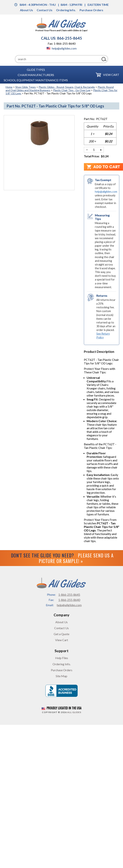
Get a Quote (61, 634)
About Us (26, 10)
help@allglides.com (62, 48)
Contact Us (45, 10)
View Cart (111, 75)
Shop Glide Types (26, 87)
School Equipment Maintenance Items (36, 80)
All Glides (74, 712)
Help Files (62, 658)
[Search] (58, 59)
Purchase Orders (91, 10)
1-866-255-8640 (69, 600)
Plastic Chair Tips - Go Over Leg (72, 90)
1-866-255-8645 (69, 595)
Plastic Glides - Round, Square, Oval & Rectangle (67, 87)
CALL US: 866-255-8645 (61, 38)
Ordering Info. (66, 10)
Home (9, 87)
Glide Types (36, 69)
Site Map (61, 676)
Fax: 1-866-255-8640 (62, 43)
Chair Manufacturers (36, 75)
